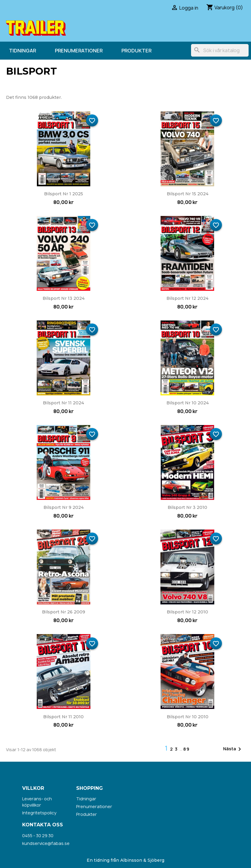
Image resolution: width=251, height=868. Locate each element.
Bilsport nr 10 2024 (188, 403)
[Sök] (220, 50)
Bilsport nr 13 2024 (64, 298)
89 (187, 749)
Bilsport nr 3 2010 (187, 507)
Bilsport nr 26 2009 (64, 612)
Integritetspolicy (39, 813)
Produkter (136, 51)
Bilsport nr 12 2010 (187, 612)
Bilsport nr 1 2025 (64, 194)
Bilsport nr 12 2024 (187, 298)
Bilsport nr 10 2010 (188, 717)
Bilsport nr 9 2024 (64, 507)
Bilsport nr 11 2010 (63, 717)
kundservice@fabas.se (46, 843)
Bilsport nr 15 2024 (188, 194)
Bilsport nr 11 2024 (63, 403)
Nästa (233, 749)
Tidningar (22, 51)
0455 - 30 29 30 (38, 836)
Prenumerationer (79, 51)
